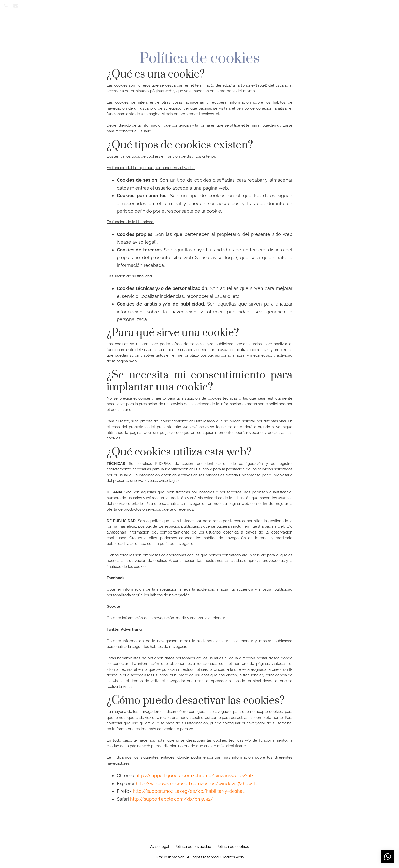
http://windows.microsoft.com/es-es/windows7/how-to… (198, 783)
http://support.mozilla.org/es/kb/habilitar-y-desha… (189, 791)
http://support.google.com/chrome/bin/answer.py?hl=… (195, 776)
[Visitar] (6, 5)
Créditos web (232, 857)
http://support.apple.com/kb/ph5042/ (172, 799)
